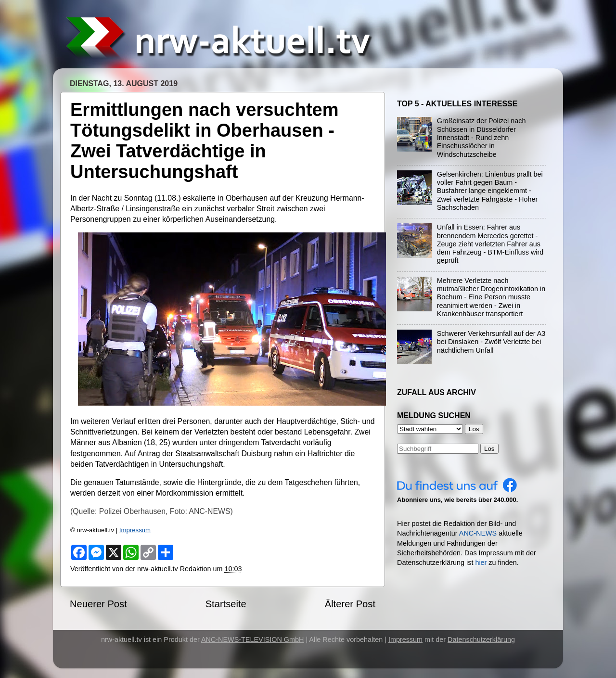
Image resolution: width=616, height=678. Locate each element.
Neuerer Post (98, 604)
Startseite (226, 604)
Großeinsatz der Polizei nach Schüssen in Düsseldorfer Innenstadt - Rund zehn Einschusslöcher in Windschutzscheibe (481, 137)
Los (489, 449)
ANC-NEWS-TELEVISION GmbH (253, 640)
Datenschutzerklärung (481, 640)
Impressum (135, 530)
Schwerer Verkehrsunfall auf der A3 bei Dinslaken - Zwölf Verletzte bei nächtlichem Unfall (491, 342)
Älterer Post (350, 604)
